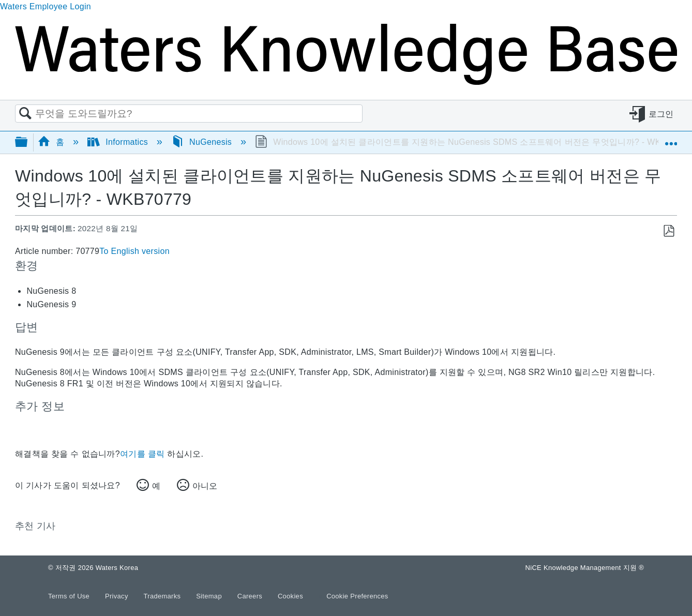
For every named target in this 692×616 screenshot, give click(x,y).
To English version (134, 251)
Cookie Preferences (357, 596)
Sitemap (210, 596)
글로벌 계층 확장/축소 (28, 142)
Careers (251, 596)
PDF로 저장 (668, 231)
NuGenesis (203, 142)
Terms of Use (70, 596)
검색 (25, 114)
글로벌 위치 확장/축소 (671, 139)
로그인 (661, 114)
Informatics (119, 142)
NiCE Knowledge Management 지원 (585, 568)
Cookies (290, 596)
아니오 (205, 486)
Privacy (118, 596)
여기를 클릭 (142, 454)
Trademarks (163, 596)
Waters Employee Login (46, 6)
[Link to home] (346, 82)
